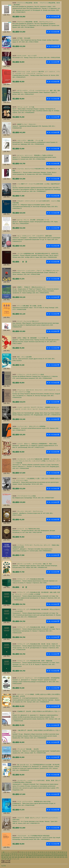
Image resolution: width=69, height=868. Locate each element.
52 (40, 854)
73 (16, 856)
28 (58, 852)
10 (22, 852)
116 (49, 857)
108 (27, 857)
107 (24, 857)
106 (21, 857)
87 (44, 856)
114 (44, 857)
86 (42, 856)
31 (64, 852)
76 (22, 856)
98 (66, 856)
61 (58, 854)
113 (41, 857)
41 (18, 854)
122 (66, 857)
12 (26, 852)
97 (64, 856)
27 (56, 852)
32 (66, 852)
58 (52, 854)
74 (18, 856)
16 (34, 852)
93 (56, 856)
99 (2, 857)
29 (60, 852)
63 (62, 854)
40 (16, 854)
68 (6, 856)
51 (38, 854)
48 (32, 854)
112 (38, 857)
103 (13, 857)
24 (50, 852)
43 (22, 854)
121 (63, 857)
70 (10, 856)
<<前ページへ (6, 852)
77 (24, 856)
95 (60, 856)
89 (48, 856)
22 (46, 852)
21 (44, 852)
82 (34, 856)
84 (38, 856)
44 (24, 854)
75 (20, 856)
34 (4, 854)
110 (33, 857)
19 (40, 852)
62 (60, 854)
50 (36, 854)
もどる (4, 866)
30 (62, 852)
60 (56, 854)
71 (12, 856)
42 (20, 854)
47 (30, 854)
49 (34, 854)
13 (28, 852)
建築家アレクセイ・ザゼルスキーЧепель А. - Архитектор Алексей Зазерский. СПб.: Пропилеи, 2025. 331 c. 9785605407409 (34, 126)
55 (46, 854)
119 (58, 857)
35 (6, 854)
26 (54, 852)
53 (42, 854)
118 (55, 857)
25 (52, 852)
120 (61, 857)
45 (26, 854)
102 (10, 857)
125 (8, 859)
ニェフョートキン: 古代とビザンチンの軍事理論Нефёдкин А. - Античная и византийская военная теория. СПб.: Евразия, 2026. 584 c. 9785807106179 (36, 428)
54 (44, 854)
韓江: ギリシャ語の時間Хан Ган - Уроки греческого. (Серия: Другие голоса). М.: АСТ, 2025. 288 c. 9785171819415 (34, 359)
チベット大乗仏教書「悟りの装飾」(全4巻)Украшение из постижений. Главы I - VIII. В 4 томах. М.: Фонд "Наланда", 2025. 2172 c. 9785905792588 (35, 308)
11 (24, 852)
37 (10, 854)
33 (2, 854)
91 (52, 856)
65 (66, 854)
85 (40, 856)
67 (4, 856)
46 (28, 854)
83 (36, 856)
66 (2, 856)
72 (14, 856)
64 (64, 854)
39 (14, 854)
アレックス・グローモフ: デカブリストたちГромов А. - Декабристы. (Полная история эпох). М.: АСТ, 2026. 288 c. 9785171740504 (33, 513)
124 (5, 859)
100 (5, 857)
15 (32, 852)
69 (8, 856)
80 (30, 856)
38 (12, 854)
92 (54, 856)
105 (19, 857)
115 (47, 857)
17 (36, 852)
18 (38, 852)
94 (58, 856)
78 (26, 856)
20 (42, 852)
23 (48, 852)
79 (28, 856)
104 (16, 857)
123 (3, 859)
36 (8, 854)
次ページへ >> (14, 859)
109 (30, 857)
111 (35, 857)
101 (7, 857)
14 (30, 852)
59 (54, 854)
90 (50, 856)
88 (46, 856)
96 (62, 856)
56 (48, 854)
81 (32, 856)
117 (52, 857)
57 (50, 854)
